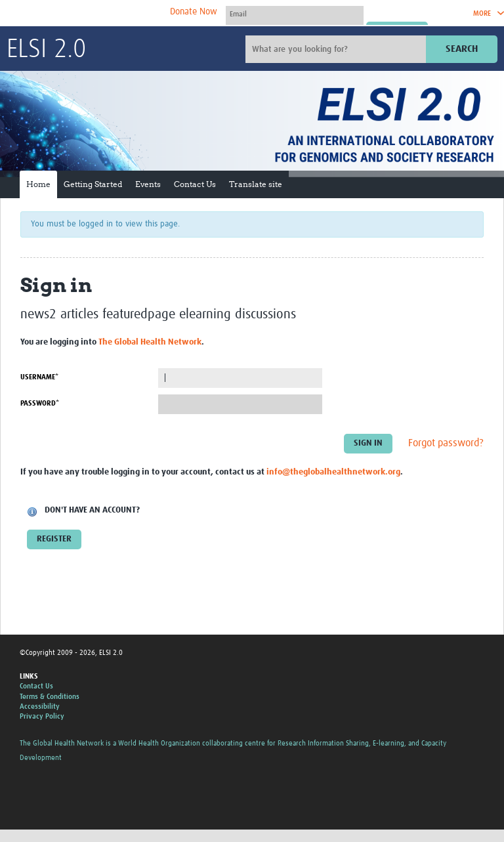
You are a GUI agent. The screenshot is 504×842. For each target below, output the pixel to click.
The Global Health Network (104, 13)
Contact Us (195, 184)
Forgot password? (446, 443)
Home (38, 184)
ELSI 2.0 (46, 50)
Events (148, 184)
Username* (39, 377)
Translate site (256, 184)
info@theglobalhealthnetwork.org (333, 472)
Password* (40, 403)
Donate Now (194, 12)
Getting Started (93, 184)
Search (462, 49)
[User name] (295, 14)
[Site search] (337, 49)
